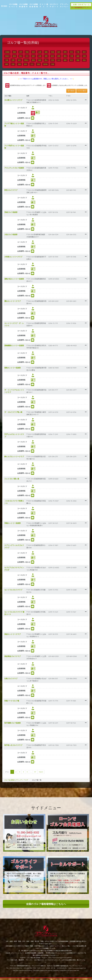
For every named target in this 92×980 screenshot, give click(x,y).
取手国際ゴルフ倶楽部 (15, 725)
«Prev (9, 774)
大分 (53, 64)
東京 (9, 56)
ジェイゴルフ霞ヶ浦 (14, 481)
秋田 (36, 52)
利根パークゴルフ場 (14, 703)
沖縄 (74, 64)
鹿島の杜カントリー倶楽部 (16, 281)
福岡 (28, 64)
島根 (55, 60)
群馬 (67, 52)
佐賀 (34, 64)
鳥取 (48, 60)
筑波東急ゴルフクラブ (15, 658)
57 (37, 774)
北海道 (10, 52)
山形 (42, 52)
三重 (80, 56)
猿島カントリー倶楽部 (15, 370)
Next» (43, 774)
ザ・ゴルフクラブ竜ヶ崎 (16, 414)
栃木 (61, 52)
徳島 (80, 60)
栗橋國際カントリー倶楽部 (16, 347)
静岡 (67, 56)
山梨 (48, 56)
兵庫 (28, 60)
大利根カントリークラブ (16, 259)
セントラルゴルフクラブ (16, 592)
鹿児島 (67, 64)
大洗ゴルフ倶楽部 (13, 236)
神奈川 (16, 56)
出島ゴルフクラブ (13, 681)
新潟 (23, 56)
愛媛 (15, 64)
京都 (15, 60)
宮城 (29, 52)
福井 (42, 56)
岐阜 (61, 56)
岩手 (23, 52)
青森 (17, 52)
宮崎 (60, 64)
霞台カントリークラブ (15, 303)
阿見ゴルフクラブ (13, 192)
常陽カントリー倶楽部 (15, 525)
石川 (36, 56)
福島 (48, 52)
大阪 (22, 60)
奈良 (34, 60)
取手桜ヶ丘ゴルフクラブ (16, 747)
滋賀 (9, 60)
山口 (74, 60)
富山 (29, 56)
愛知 (74, 56)
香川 (9, 64)
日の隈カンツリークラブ (16, 102)
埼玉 (74, 52)
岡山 (61, 60)
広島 (67, 60)
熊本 (47, 64)
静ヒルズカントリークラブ (16, 458)
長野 (55, 56)
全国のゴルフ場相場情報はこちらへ (46, 906)
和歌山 (41, 60)
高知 (22, 64)
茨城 (55, 52)
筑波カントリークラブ (15, 636)
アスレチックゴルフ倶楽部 (16, 170)
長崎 (41, 64)
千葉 (80, 52)
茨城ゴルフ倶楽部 (13, 214)
